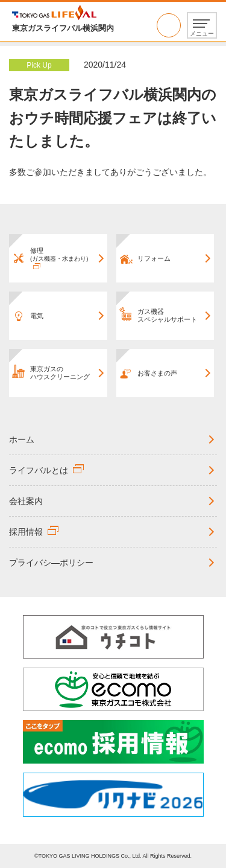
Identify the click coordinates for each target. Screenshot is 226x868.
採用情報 (26, 532)
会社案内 (26, 501)
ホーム (22, 439)
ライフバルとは (39, 470)
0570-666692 (169, 25)
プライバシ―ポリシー (51, 563)
